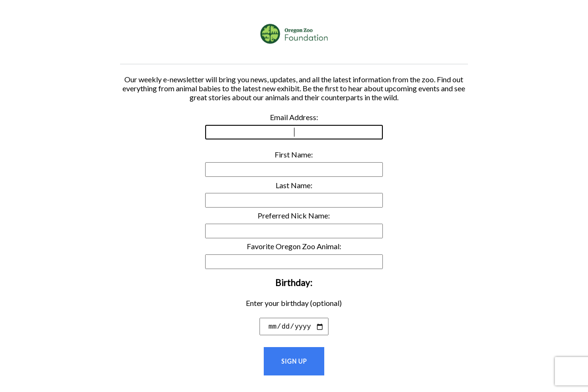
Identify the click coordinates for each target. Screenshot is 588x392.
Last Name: (294, 194)
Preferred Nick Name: (294, 224)
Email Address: (294, 126)
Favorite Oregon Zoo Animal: (294, 255)
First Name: (294, 163)
